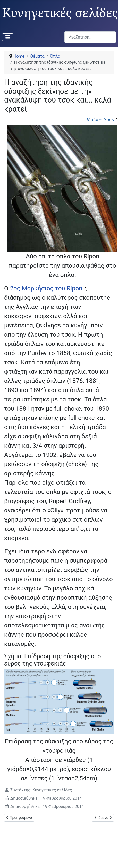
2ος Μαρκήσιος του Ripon (46, 288)
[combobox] (90, 37)
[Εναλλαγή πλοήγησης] (8, 37)
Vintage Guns (100, 120)
